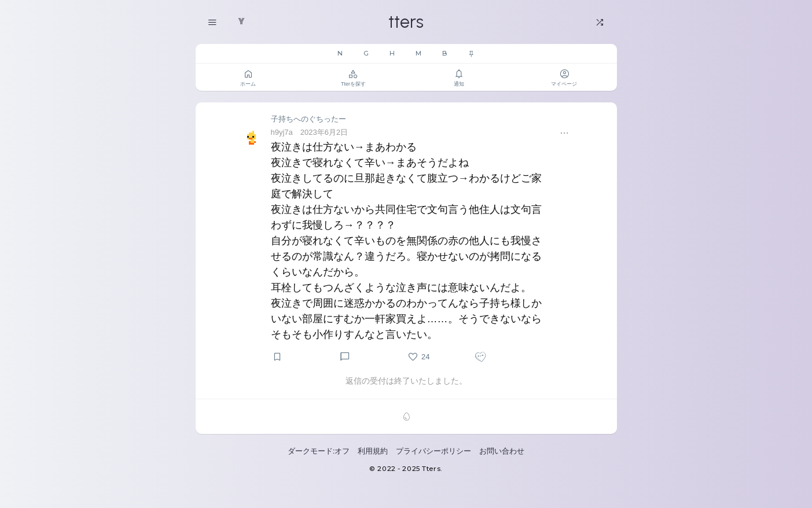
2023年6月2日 (324, 132)
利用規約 (373, 451)
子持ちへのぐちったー (308, 119)
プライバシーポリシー (433, 451)
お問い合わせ (502, 451)
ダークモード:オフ (319, 451)
